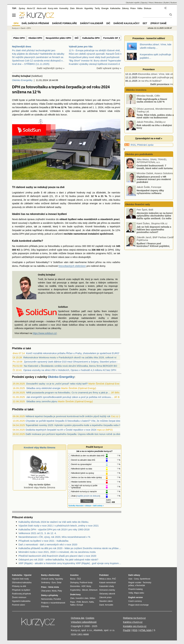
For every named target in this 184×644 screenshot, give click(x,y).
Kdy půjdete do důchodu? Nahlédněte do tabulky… (39, 54)
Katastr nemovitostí (108, 583)
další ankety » (98, 506)
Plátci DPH (19, 38)
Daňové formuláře (65, 23)
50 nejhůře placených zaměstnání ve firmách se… (39, 57)
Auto (130, 579)
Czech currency (135, 601)
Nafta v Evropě (77, 605)
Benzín (85, 602)
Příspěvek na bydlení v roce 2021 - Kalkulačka (44, 541)
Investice (74, 575)
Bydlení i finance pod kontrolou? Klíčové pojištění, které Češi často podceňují (153, 246)
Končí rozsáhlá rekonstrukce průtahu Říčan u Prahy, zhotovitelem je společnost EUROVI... (75, 353)
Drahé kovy (76, 595)
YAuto (151, 3)
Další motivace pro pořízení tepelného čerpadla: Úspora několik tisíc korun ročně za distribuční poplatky (81, 434)
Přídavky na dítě (19, 586)
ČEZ (79, 579)
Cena (136, 579)
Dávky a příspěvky (50, 595)
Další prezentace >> (162, 84)
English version (136, 597)
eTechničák (140, 585)
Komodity (64, 8)
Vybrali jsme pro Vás (81, 46)
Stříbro (92, 598)
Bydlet (166, 3)
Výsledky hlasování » (77, 506)
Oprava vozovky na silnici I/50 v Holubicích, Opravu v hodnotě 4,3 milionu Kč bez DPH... (71, 370)
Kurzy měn (53, 8)
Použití (127, 630)
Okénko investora (136, 90)
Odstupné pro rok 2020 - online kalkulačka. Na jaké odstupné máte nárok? (58, 560)
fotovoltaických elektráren (72, 266)
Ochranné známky (107, 590)
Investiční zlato (82, 598)
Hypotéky (89, 8)
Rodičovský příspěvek (22, 594)
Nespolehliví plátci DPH (58, 38)
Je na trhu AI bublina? (150, 81)
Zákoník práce (105, 597)
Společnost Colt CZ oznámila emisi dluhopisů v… (39, 61)
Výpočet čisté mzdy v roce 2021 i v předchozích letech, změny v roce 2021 (59, 526)
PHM (79, 602)
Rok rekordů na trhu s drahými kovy (154, 126)
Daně (23, 28)
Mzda (54, 591)
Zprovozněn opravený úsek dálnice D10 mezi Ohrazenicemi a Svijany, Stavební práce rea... (73, 362)
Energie (105, 8)
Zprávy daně (158, 23)
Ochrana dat (78, 618)
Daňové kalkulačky (127, 23)
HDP (84, 586)
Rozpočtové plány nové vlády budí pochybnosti (94, 57)
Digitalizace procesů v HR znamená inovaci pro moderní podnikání (154, 179)
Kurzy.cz (15, 28)
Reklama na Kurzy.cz (134, 618)
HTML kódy (146, 630)
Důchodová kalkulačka (22, 583)
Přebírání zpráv (145, 145)
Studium (173, 3)
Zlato (72, 8)
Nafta (91, 602)
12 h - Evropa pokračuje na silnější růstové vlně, (95, 50)
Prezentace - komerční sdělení (149, 38)
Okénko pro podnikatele (139, 154)
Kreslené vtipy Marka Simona (39, 448)
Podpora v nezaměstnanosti (53, 603)
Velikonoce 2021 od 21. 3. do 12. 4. (38, 533)
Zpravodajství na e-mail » (149, 138)
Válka (140, 8)
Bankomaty (54, 575)
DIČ (77, 38)
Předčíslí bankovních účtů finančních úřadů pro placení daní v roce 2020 (57, 556)
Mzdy (89, 586)
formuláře (109, 605)
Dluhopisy (74, 583)
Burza (73, 579)
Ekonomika (75, 586)
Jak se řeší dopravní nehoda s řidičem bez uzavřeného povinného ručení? (154, 229)
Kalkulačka (115, 8)
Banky (44, 575)
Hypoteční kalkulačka (21, 601)
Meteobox (158, 3)
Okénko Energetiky (22, 80)
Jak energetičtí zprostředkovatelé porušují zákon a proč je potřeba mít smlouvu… (70, 397)
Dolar (59, 583)
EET (145, 23)
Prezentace (149, 69)
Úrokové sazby (47, 579)
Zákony (125, 8)
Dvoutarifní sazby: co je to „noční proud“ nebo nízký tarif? (57, 384)
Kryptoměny (75, 590)
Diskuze (148, 8)
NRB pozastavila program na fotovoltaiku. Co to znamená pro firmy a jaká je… (68, 392)
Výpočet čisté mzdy (20, 579)
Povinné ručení (19, 605)
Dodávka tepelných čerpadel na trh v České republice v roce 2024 (61, 430)
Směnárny (46, 583)
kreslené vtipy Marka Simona (39, 484)
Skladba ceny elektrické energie (43, 388)
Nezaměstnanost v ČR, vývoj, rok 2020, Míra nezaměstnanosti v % (54, 537)
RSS (133, 145)
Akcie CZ (31, 8)
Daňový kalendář (92, 23)
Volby (131, 593)
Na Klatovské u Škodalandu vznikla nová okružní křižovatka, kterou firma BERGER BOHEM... (74, 366)
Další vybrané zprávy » (109, 68)
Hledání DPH (35, 38)
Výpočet (28, 575)
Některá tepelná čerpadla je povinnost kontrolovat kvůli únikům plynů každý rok (68, 416)
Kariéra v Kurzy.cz (133, 622)
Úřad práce (46, 591)
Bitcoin (80, 8)
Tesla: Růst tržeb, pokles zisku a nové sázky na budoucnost (155, 116)
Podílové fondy (86, 583)
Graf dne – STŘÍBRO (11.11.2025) (31, 64)
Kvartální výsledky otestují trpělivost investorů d (94, 64)
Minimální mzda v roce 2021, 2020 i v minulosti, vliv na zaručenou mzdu (57, 552)
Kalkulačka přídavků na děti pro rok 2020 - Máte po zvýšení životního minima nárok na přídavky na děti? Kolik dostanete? (70, 548)
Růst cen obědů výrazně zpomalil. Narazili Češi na (96, 54)
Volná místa (53, 587)
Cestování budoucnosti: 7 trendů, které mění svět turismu (155, 167)
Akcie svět (41, 8)
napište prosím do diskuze (88, 496)
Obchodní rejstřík (133, 3)
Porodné (57, 599)
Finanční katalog (136, 589)
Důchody (45, 606)
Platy (60, 591)
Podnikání (104, 575)
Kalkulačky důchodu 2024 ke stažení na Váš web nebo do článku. (54, 522)
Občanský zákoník (107, 594)
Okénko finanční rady (138, 204)
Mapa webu (139, 593)
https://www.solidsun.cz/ (45, 333)
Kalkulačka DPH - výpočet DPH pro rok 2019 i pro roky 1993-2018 (54, 529)
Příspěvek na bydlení (21, 590)
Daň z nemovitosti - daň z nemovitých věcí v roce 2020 (48, 544)
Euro (54, 583)
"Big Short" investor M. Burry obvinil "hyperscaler (95, 61)
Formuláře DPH (111, 38)
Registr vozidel (135, 583)
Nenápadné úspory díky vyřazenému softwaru (150, 192)
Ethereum (93, 590)
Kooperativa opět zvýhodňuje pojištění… (160, 77)
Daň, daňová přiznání (35, 23)
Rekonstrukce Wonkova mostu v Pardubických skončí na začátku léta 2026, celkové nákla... (73, 357)
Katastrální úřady (107, 586)
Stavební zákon (106, 601)
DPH (29, 28)
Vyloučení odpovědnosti (84, 622)
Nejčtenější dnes (22, 46)
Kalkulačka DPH (91, 38)
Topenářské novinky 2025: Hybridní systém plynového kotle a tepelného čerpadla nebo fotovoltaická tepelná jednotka (89, 425)
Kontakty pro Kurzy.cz (135, 626)
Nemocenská (47, 599)
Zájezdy (144, 3)
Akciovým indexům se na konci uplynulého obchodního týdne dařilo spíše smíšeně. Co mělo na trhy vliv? (155, 217)
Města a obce (105, 579)
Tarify (97, 8)
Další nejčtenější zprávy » (51, 68)
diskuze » (89, 506)
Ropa (73, 602)
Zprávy (22, 8)
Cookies (90, 618)
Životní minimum (19, 597)
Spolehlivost (145, 579)
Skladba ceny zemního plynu (42, 401)
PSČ (114, 579)
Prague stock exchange (139, 605)
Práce (133, 8)
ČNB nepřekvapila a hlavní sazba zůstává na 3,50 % (152, 100)
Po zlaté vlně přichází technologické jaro (34, 50)
